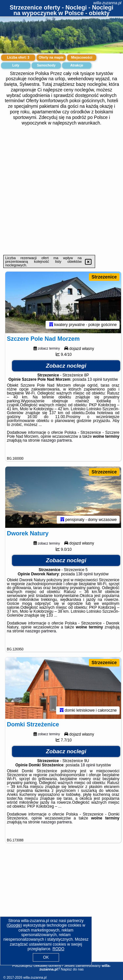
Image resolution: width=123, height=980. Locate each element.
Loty (16, 65)
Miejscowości (82, 58)
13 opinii (95, 379)
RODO (58, 949)
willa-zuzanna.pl (107, 3)
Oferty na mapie (51, 58)
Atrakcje (77, 65)
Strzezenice (104, 277)
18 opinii (88, 765)
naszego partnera (56, 440)
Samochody (46, 65)
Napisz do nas (72, 969)
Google (14, 925)
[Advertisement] (61, 190)
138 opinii (84, 574)
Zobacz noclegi (66, 366)
